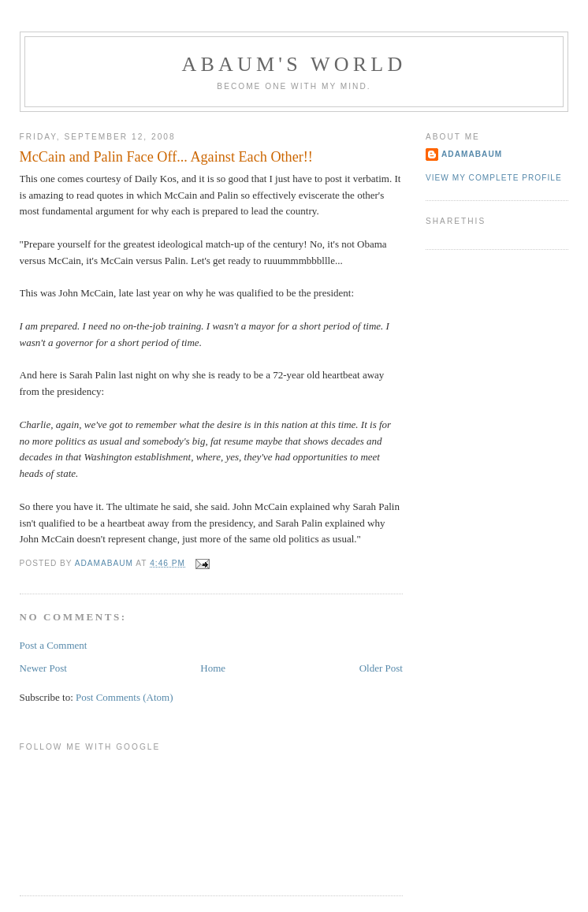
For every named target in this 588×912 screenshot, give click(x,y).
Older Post (381, 668)
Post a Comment (54, 645)
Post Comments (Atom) (125, 697)
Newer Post (43, 668)
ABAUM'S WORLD (294, 64)
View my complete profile (494, 178)
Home (213, 668)
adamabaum (472, 154)
